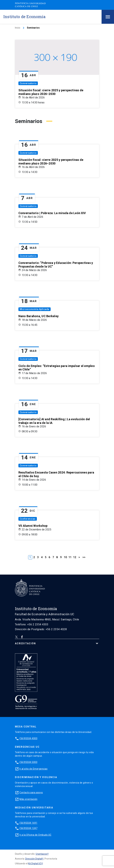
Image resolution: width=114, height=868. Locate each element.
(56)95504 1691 (28, 823)
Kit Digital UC (35, 864)
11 (70, 557)
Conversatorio (28, 83)
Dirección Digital (34, 859)
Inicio (18, 28)
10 (65, 557)
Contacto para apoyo (31, 792)
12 (75, 557)
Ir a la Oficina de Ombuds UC (36, 835)
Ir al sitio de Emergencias (33, 769)
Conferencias (28, 519)
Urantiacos (41, 854)
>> (84, 557)
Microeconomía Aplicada (35, 309)
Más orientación (28, 799)
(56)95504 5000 (28, 762)
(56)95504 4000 (28, 738)
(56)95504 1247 (28, 828)
